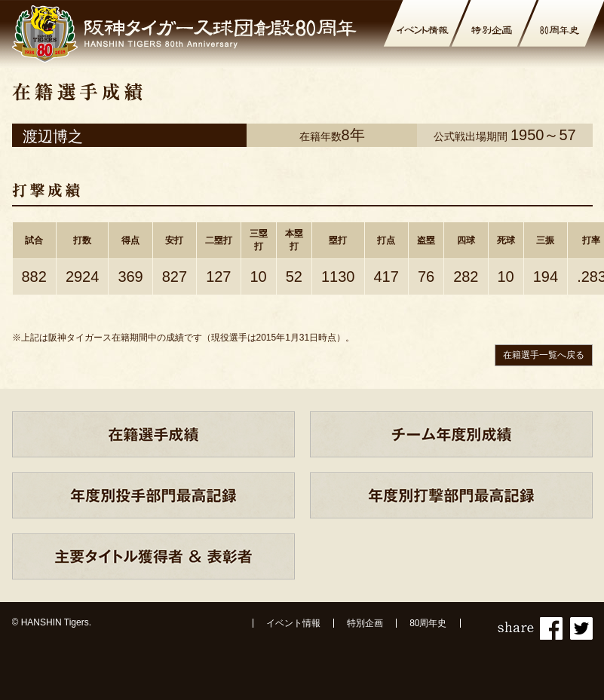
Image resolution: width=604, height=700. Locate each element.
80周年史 (428, 623)
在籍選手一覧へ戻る (544, 355)
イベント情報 (293, 623)
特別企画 (365, 623)
